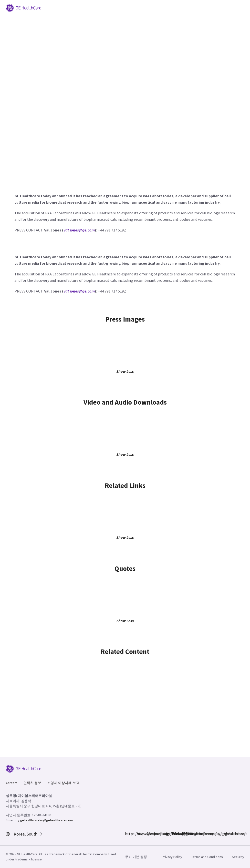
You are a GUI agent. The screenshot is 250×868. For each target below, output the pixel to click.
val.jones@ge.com (79, 230)
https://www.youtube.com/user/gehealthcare (175, 834)
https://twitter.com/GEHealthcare (151, 834)
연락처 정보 (32, 783)
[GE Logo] (23, 7)
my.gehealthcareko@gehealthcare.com (44, 820)
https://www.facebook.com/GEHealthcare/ (128, 834)
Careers (12, 783)
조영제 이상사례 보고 (63, 783)
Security (238, 857)
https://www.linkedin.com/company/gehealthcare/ (163, 834)
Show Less (125, 371)
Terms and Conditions (207, 857)
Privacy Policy (172, 857)
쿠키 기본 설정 (136, 857)
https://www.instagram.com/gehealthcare (140, 834)
